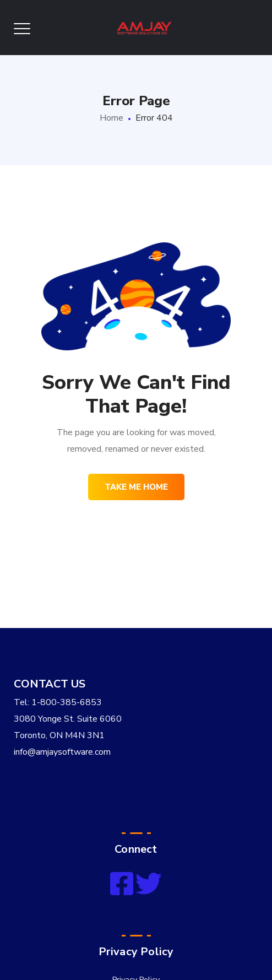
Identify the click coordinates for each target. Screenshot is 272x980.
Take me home (136, 487)
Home (111, 118)
